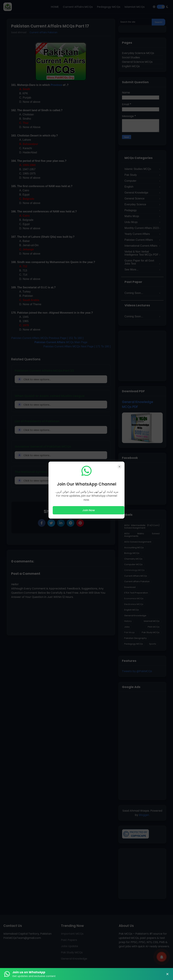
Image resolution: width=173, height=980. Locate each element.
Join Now (89, 510)
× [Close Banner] (167, 974)
